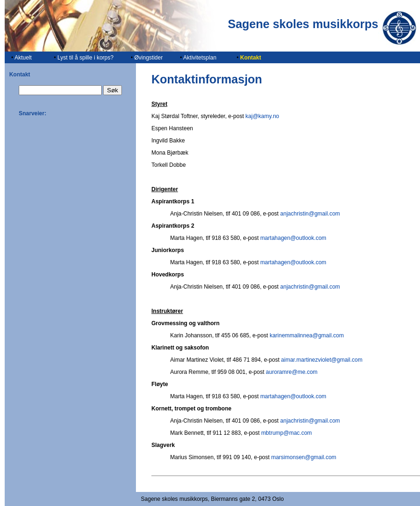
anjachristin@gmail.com (310, 214)
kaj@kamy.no (262, 116)
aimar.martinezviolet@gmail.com (322, 360)
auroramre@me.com (292, 372)
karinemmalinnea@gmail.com (307, 335)
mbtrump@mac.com (286, 433)
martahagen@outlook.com (293, 238)
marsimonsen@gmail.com (304, 457)
